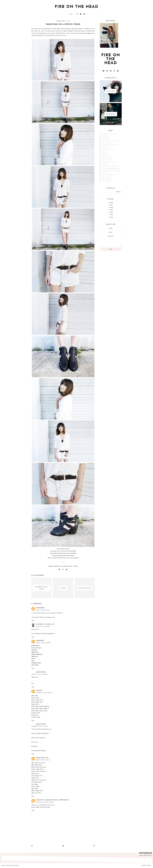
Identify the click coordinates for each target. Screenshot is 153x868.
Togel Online (35, 704)
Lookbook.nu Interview (108, 149)
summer (65, 566)
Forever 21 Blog (106, 181)
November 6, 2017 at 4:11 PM (40, 726)
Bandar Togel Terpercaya (39, 767)
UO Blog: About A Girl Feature (110, 145)
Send (111, 249)
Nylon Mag (104, 136)
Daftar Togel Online (37, 791)
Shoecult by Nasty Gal (108, 175)
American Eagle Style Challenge (111, 171)
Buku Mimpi (35, 715)
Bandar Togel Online (37, 700)
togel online (35, 677)
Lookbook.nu (105, 164)
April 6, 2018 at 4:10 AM (43, 760)
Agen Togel (35, 696)
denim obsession (55, 566)
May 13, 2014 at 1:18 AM (43, 610)
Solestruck (105, 173)
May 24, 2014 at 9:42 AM (43, 626)
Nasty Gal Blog (106, 177)
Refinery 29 (105, 151)
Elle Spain (104, 153)
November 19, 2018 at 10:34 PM (45, 802)
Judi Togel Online (36, 782)
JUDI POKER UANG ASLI (38, 738)
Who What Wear (106, 138)
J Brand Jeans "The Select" (109, 134)
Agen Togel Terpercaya (38, 763)
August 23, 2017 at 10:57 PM (39, 674)
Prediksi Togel (36, 713)
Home (71, 14)
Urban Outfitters (106, 158)
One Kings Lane (106, 147)
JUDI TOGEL (35, 742)
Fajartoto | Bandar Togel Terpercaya (52, 800)
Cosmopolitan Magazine (109, 162)
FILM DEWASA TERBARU (39, 751)
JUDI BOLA (34, 746)
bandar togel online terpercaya (41, 807)
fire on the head (77, 7)
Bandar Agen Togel (37, 702)
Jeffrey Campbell (106, 160)
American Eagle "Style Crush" (110, 166)
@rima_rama (148, 855)
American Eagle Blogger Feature (111, 168)
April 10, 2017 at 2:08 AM (43, 643)
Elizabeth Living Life (45, 624)
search (118, 192)
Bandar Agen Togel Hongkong (40, 706)
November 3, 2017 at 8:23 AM (44, 693)
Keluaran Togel (36, 717)
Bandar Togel (35, 698)
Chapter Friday (106, 155)
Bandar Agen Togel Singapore (40, 708)
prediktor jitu (42, 758)
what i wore (73, 566)
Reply (33, 621)
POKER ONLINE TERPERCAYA (40, 733)
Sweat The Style (106, 143)
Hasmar (39, 691)
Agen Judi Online (36, 793)
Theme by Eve (146, 866)
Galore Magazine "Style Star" (110, 140)
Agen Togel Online (37, 765)
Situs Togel (35, 784)
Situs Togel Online (37, 776)
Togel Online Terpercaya (39, 771)
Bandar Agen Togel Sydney (39, 711)
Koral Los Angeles (107, 179)
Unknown (40, 608)
